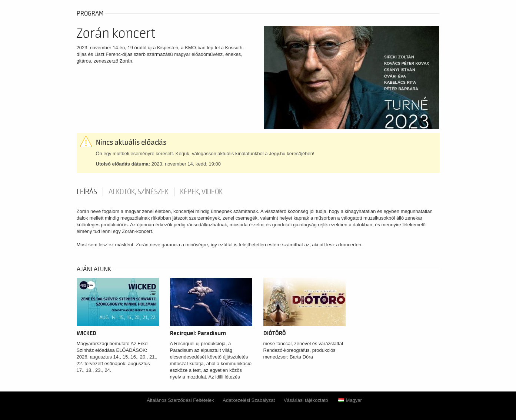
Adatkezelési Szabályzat (249, 400)
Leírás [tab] (87, 192)
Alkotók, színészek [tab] (139, 192)
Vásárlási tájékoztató (306, 400)
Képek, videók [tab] (201, 192)
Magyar (350, 400)
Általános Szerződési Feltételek (180, 400)
